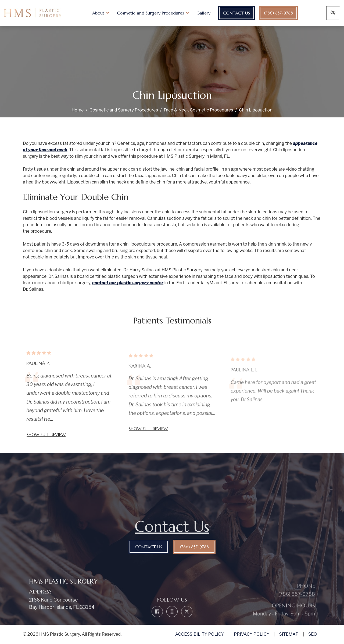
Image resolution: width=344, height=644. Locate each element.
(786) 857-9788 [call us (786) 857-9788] (283, 13)
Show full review (46, 445)
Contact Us (241, 13)
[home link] (37, 13)
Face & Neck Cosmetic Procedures (198, 110)
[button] (105, 13)
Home (78, 110)
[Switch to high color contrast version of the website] (333, 13)
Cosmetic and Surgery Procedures (124, 110)
